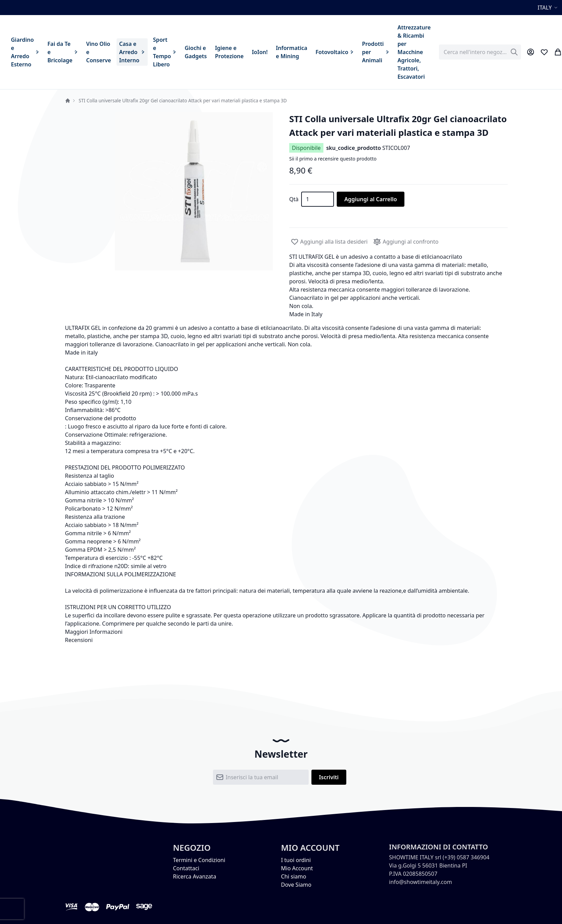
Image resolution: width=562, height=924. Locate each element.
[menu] (221, 52)
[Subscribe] (329, 777)
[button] (548, 8)
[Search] (514, 52)
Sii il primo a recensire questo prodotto (333, 159)
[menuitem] (25, 52)
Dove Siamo (296, 885)
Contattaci (186, 868)
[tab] (281, 632)
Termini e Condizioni (199, 860)
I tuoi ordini (296, 860)
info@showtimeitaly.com (420, 882)
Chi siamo (294, 876)
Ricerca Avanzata (195, 876)
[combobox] (480, 52)
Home (68, 101)
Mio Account (297, 868)
